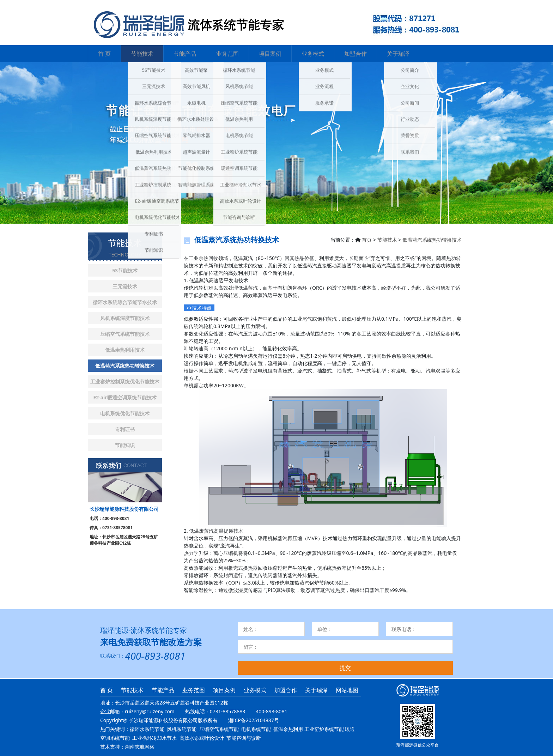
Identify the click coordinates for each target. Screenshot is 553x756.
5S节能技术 (125, 270)
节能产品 (185, 54)
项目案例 (270, 54)
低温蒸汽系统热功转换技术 (125, 366)
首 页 (104, 54)
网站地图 (347, 690)
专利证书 (125, 429)
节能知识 (125, 445)
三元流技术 (125, 286)
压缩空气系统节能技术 (125, 334)
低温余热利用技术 (125, 350)
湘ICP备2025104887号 (254, 720)
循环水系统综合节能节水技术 (125, 302)
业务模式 (313, 54)
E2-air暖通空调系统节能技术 (125, 397)
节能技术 (142, 54)
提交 (345, 668)
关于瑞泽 (398, 54)
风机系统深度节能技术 (125, 318)
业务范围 (227, 54)
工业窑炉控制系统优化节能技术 (125, 382)
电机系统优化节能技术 (125, 413)
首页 (367, 240)
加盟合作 (355, 54)
